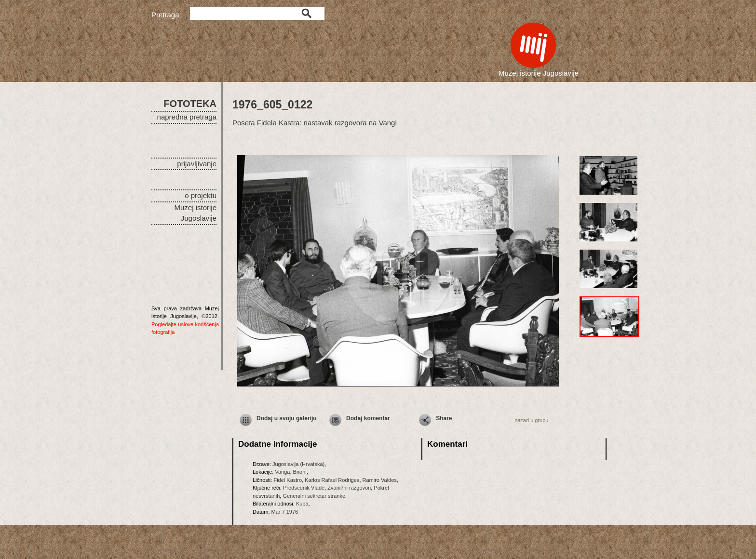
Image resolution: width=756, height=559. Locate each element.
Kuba (302, 504)
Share (444, 418)
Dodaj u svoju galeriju (287, 418)
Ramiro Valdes (380, 480)
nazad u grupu (531, 420)
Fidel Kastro (288, 480)
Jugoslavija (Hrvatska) (298, 464)
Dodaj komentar (368, 418)
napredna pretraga (187, 117)
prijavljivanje (197, 164)
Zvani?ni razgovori (349, 488)
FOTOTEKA (190, 104)
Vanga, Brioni (290, 472)
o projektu (201, 195)
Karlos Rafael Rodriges (332, 480)
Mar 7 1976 (285, 512)
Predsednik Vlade (304, 488)
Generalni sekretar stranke (314, 496)
